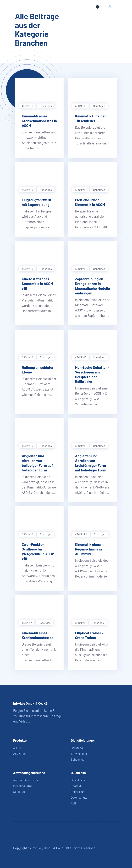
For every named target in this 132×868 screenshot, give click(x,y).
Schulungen (79, 759)
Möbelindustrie (23, 786)
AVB (73, 803)
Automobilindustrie (26, 780)
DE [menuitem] (103, 7)
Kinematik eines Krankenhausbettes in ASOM (39, 121)
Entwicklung (79, 753)
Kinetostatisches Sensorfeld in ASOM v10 (37, 284)
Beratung (77, 748)
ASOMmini (81, 534)
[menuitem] (99, 7)
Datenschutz (79, 797)
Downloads (78, 780)
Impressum (78, 792)
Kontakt (76, 786)
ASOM (17, 748)
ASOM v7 (27, 623)
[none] (99, 7)
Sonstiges (46, 106)
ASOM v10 (27, 106)
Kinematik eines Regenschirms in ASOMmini (88, 549)
